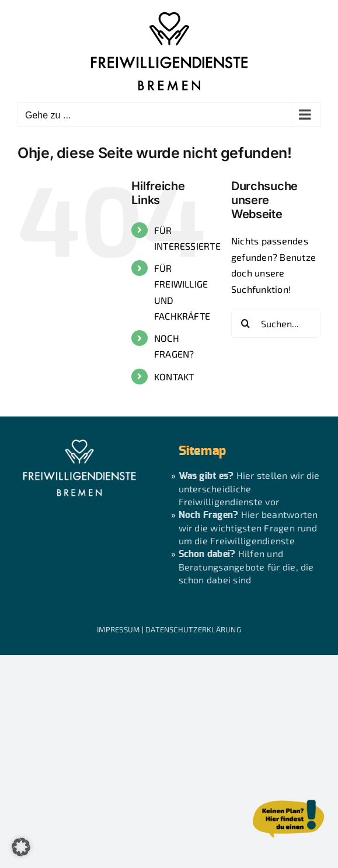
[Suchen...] (276, 323)
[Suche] (246, 323)
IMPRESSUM (118, 629)
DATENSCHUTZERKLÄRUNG (193, 629)
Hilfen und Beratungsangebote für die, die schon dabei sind (246, 566)
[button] (21, 847)
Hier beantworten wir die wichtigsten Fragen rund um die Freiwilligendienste (248, 527)
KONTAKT (174, 377)
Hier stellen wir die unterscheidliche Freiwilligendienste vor (249, 488)
